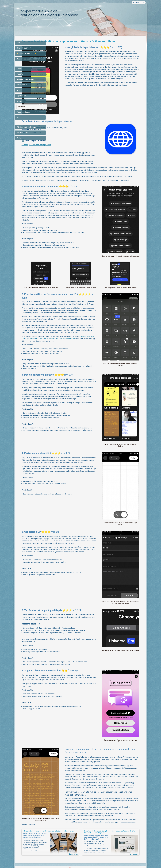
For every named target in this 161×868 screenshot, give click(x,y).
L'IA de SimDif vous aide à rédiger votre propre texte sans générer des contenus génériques (80, 862)
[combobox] (139, 2)
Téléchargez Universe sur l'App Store (68, 138)
